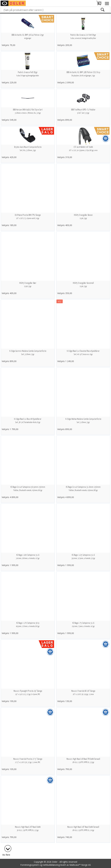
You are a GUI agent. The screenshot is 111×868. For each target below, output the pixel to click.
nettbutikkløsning (51, 865)
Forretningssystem (30, 865)
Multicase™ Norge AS (80, 865)
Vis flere (6, 855)
